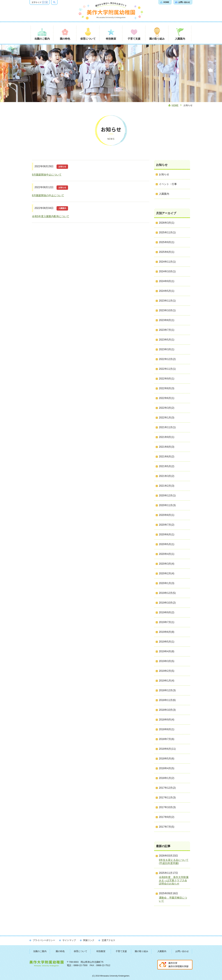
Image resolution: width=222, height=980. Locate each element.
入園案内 (162, 951)
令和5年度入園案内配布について (51, 216)
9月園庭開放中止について (47, 175)
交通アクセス (108, 940)
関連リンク (89, 940)
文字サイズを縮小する (43, 2)
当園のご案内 (40, 951)
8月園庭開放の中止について (48, 195)
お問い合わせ (182, 951)
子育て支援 (121, 951)
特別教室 (101, 951)
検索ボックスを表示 (57, 2)
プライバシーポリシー (44, 940)
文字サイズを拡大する (46, 2)
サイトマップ (69, 940)
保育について (80, 951)
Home (175, 105)
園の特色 (60, 951)
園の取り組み (142, 951)
